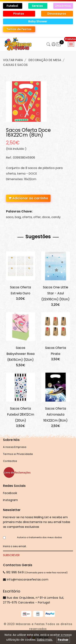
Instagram (11, 500)
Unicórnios (63, 6)
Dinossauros (57, 14)
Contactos (10, 461)
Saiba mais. (45, 640)
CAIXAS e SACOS (15, 65)
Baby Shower (38, 21)
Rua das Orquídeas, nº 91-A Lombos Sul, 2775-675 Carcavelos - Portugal (38, 597)
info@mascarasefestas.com (26, 580)
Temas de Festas (19, 29)
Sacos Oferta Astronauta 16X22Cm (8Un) (55, 414)
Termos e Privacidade (18, 454)
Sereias (38, 6)
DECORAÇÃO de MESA (45, 60)
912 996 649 (13, 572)
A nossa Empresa (15, 447)
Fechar (63, 640)
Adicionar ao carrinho (28, 198)
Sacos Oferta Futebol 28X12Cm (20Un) (21, 414)
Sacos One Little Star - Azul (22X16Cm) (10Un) (55, 293)
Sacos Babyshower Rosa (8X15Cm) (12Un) (20, 354)
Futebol (13, 6)
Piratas (19, 14)
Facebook (10, 493)
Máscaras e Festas (30, 624)
